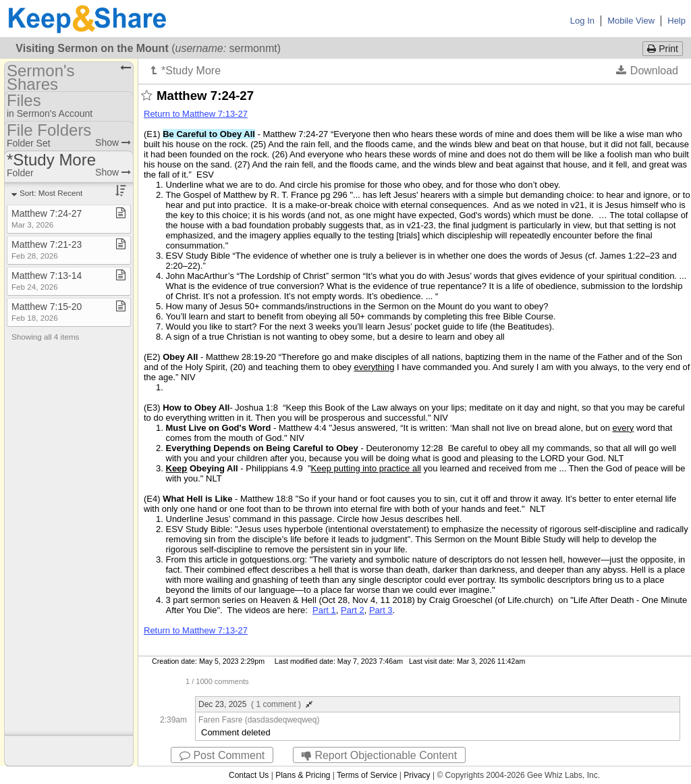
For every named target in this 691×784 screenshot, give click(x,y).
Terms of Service (367, 775)
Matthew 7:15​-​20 (47, 312)
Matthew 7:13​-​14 (47, 281)
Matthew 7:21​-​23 (47, 250)
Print (663, 49)
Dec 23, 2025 (255, 704)
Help (676, 21)
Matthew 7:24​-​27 (47, 218)
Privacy (417, 775)
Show (113, 142)
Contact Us (249, 775)
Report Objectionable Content (379, 755)
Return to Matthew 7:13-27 (196, 114)
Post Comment (222, 755)
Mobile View (631, 21)
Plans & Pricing (303, 775)
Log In (582, 21)
